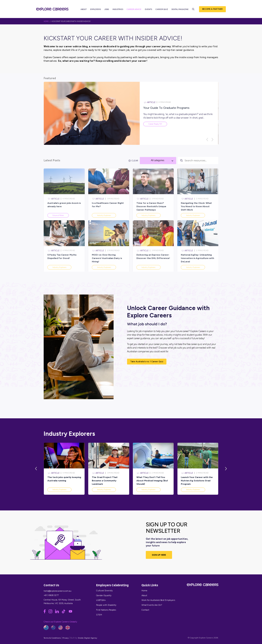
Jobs (107, 9)
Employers (95, 9)
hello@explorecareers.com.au (58, 591)
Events (148, 9)
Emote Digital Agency (88, 638)
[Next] (212, 140)
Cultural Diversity (104, 591)
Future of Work (58, 223)
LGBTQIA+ (101, 600)
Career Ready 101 (155, 124)
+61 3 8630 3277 (51, 595)
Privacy (65, 638)
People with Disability (106, 605)
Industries (118, 9)
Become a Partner (212, 9)
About (84, 9)
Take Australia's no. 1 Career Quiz (147, 361)
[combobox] (158, 161)
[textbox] (158, 160)
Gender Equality (104, 595)
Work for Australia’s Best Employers (158, 600)
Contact (145, 610)
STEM (99, 615)
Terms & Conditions (52, 638)
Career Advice (134, 9)
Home (144, 591)
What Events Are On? (152, 605)
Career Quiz (162, 9)
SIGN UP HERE (159, 555)
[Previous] (207, 140)
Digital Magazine (180, 9)
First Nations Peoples (106, 610)
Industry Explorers (104, 223)
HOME (46, 21)
